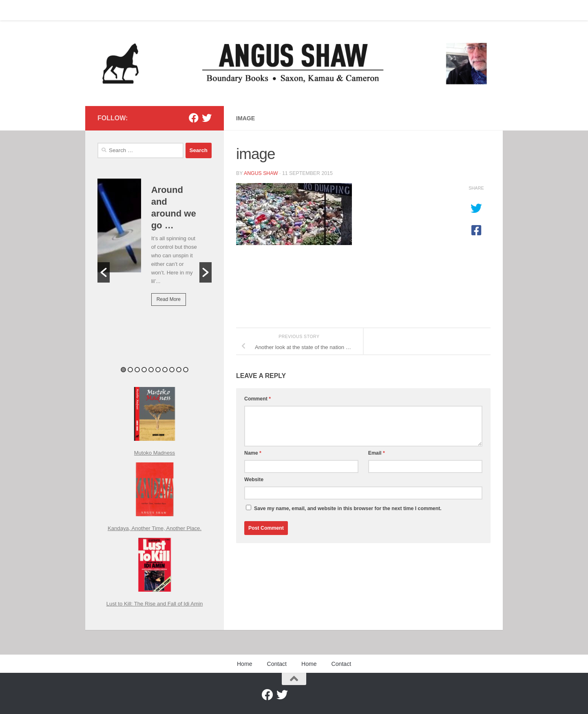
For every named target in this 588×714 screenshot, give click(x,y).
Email (377, 453)
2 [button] (130, 370)
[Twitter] (207, 118)
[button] (104, 272)
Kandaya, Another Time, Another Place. (155, 528)
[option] (155, 248)
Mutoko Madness (155, 453)
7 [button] (165, 370)
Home (99, 10)
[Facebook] (194, 118)
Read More (169, 299)
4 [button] (144, 370)
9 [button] (179, 370)
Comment (258, 399)
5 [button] (151, 370)
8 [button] (172, 370)
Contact (128, 10)
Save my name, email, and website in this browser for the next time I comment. (348, 508)
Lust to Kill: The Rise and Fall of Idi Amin (155, 604)
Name (253, 453)
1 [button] (123, 370)
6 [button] (158, 370)
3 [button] (137, 370)
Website (254, 480)
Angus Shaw (261, 173)
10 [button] (186, 370)
